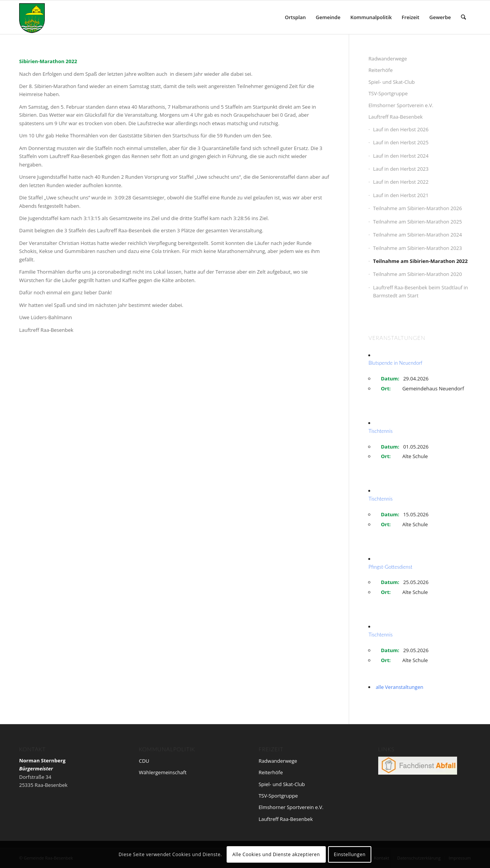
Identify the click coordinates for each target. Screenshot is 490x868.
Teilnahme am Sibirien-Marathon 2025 (417, 222)
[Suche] (463, 17)
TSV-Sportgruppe (388, 93)
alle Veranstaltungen (399, 687)
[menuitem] (295, 17)
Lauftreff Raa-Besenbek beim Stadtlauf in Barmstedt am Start (420, 291)
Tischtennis (380, 431)
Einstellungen (350, 854)
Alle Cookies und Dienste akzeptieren (276, 854)
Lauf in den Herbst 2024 (401, 156)
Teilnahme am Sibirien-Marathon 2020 (417, 274)
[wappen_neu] (32, 17)
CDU (144, 761)
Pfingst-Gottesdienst (390, 567)
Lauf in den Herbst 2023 (401, 169)
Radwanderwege (388, 59)
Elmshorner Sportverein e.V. (401, 105)
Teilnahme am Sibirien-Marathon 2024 (417, 235)
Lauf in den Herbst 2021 (401, 195)
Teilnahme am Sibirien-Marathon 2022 (420, 261)
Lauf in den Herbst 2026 (401, 129)
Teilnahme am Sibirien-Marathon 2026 (417, 208)
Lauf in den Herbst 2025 (401, 142)
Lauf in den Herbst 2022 (401, 182)
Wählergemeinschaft (163, 772)
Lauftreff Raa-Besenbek (395, 117)
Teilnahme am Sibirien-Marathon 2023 (417, 248)
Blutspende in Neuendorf (395, 363)
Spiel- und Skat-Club (391, 82)
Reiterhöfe (380, 70)
